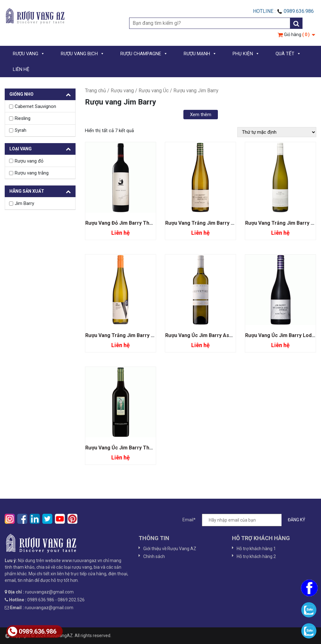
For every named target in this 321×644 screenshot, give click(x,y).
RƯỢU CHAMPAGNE (144, 54)
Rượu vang (122, 91)
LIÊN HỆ (21, 69)
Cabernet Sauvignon (35, 106)
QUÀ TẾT (288, 54)
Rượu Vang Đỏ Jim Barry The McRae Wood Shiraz (143, 223)
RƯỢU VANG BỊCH (83, 54)
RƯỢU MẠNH (200, 54)
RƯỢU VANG (29, 54)
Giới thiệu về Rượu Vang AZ (170, 549)
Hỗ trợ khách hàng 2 (256, 556)
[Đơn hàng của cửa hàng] (277, 132)
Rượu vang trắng (32, 173)
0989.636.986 (32, 631)
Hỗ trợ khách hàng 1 (256, 549)
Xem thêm (201, 115)
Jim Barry (24, 203)
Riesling (23, 118)
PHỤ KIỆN (246, 54)
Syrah (21, 130)
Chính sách (154, 556)
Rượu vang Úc (154, 91)
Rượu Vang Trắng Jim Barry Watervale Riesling (140, 335)
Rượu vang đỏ (29, 161)
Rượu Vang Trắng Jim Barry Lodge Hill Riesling (220, 223)
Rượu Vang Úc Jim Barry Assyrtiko (205, 335)
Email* (247, 520)
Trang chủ (95, 91)
